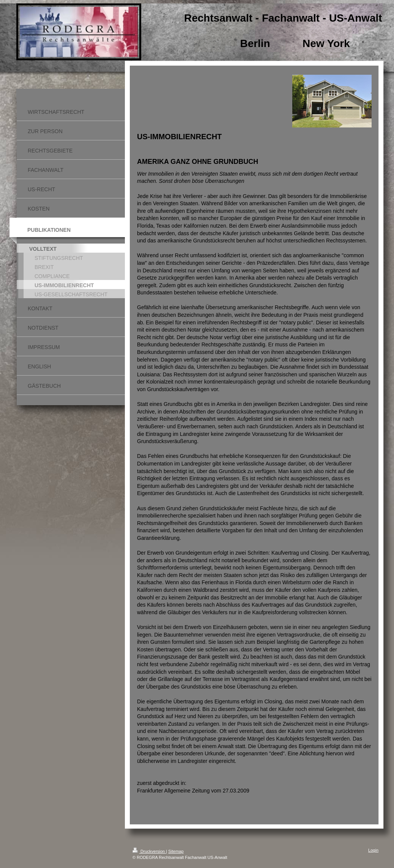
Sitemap (176, 851)
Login (373, 850)
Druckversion (149, 851)
